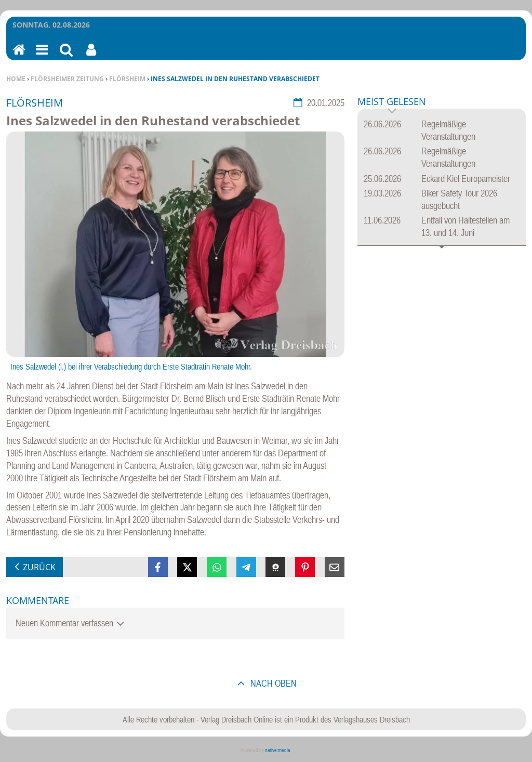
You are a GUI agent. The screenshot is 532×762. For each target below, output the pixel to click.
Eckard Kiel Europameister (466, 179)
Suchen (66, 56)
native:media (278, 750)
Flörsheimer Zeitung (67, 79)
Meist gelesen (392, 102)
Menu (41, 56)
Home (16, 79)
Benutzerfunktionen (91, 56)
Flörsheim (127, 79)
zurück (39, 567)
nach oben (272, 683)
